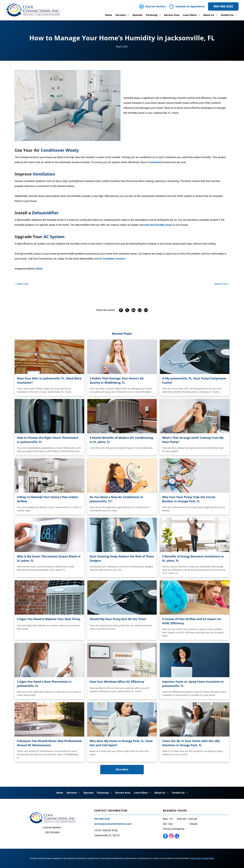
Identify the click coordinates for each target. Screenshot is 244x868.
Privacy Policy (208, 858)
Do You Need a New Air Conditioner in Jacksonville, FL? (116, 499)
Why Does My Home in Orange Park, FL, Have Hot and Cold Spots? (121, 743)
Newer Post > (222, 284)
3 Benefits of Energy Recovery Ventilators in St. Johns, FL (193, 558)
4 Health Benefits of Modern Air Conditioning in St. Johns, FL (121, 440)
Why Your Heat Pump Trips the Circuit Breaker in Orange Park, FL (189, 499)
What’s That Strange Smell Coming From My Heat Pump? (193, 440)
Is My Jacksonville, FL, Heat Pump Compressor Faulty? (194, 380)
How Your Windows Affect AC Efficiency (117, 682)
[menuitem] (109, 15)
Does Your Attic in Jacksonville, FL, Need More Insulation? (49, 380)
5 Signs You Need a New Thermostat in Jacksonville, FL (44, 684)
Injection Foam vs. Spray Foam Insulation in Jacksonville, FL (193, 684)
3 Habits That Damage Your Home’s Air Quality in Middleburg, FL (117, 380)
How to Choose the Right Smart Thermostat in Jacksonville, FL (48, 440)
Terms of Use (196, 858)
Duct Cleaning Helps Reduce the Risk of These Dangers (122, 558)
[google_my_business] (177, 836)
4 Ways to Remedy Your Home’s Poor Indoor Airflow (48, 499)
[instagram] (171, 836)
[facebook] (165, 836)
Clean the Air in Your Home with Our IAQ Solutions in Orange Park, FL (191, 743)
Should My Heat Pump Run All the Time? (118, 619)
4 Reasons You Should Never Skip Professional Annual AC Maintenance (49, 743)
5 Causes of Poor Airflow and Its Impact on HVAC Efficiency (192, 621)
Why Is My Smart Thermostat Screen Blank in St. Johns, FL (49, 558)
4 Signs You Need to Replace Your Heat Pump (49, 619)
